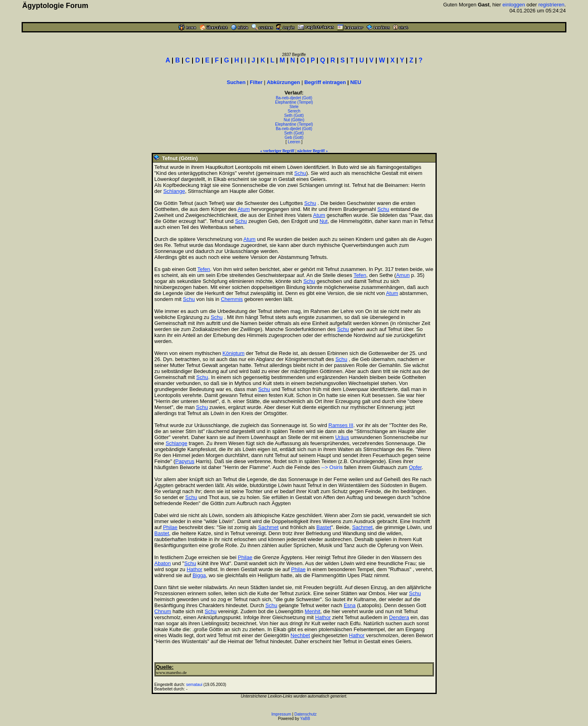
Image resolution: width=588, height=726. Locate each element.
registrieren (551, 5)
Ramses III (341, 425)
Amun (403, 275)
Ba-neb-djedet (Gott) (294, 98)
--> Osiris (332, 467)
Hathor (194, 569)
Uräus (342, 437)
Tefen (204, 269)
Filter (256, 82)
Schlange (174, 191)
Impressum (281, 714)
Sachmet (268, 527)
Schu (300, 173)
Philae (170, 527)
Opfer (415, 467)
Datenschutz (306, 714)
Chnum (163, 611)
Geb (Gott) (294, 137)
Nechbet (300, 635)
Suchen (236, 82)
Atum (244, 209)
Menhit (312, 611)
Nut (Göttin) (294, 120)
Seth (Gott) (294, 115)
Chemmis (232, 299)
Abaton (163, 563)
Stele (294, 107)
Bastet (324, 527)
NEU (356, 82)
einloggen (514, 5)
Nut (323, 221)
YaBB (305, 719)
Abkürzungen (283, 82)
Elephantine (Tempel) (294, 102)
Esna (350, 605)
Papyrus (185, 461)
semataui (194, 685)
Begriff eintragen (325, 82)
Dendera (399, 617)
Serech (294, 111)
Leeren (294, 142)
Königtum (234, 353)
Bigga (199, 575)
